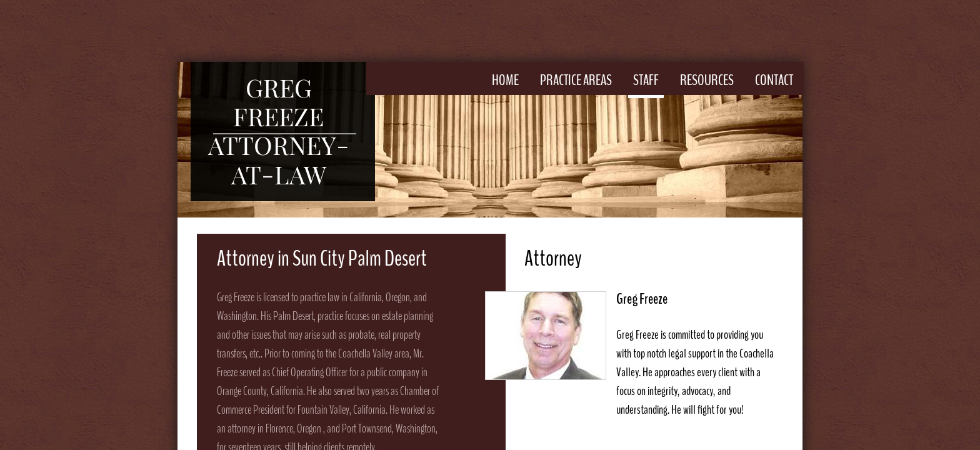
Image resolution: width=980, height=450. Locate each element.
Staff (646, 80)
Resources (707, 80)
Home (505, 80)
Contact (774, 80)
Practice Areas (576, 80)
